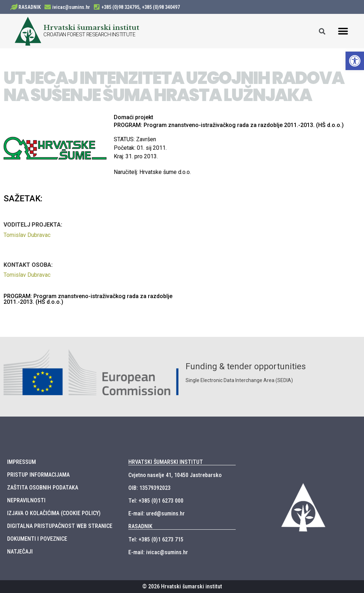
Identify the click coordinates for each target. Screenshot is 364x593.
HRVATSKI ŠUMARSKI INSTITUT (166, 462)
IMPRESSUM (22, 462)
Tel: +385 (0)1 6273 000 (156, 501)
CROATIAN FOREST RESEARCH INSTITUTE (89, 35)
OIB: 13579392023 (149, 488)
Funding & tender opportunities (246, 366)
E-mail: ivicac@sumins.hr (158, 552)
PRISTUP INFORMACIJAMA (38, 475)
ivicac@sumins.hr (71, 7)
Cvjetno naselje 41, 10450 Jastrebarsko (175, 475)
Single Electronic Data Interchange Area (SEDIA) (239, 380)
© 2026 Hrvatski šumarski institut (182, 586)
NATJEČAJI (20, 552)
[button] (343, 31)
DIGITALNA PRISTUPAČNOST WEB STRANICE (60, 526)
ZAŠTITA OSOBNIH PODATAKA (43, 488)
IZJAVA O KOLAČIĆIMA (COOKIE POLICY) (54, 513)
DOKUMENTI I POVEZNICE (37, 539)
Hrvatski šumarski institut (91, 27)
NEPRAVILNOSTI (26, 500)
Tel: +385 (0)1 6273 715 (156, 539)
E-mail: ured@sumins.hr (157, 513)
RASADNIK (30, 7)
